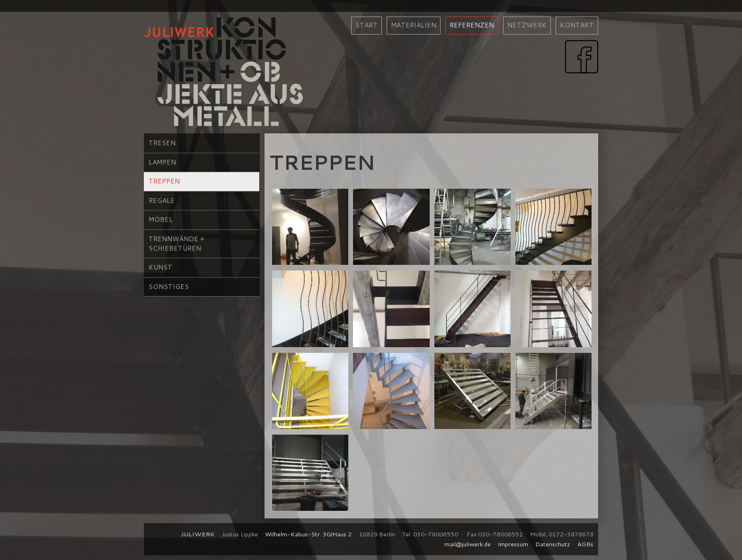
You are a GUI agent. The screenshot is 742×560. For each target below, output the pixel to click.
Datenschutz (553, 544)
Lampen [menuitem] (162, 162)
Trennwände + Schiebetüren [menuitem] (177, 244)
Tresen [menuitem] (162, 143)
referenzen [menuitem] (472, 25)
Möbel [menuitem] (161, 219)
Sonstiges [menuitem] (169, 287)
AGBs (585, 544)
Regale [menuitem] (162, 201)
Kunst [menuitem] (160, 267)
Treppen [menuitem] (164, 181)
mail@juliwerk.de (468, 544)
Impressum (513, 544)
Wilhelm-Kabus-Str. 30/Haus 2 (308, 534)
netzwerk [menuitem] (527, 25)
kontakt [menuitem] (577, 25)
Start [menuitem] (367, 25)
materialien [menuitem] (414, 25)
